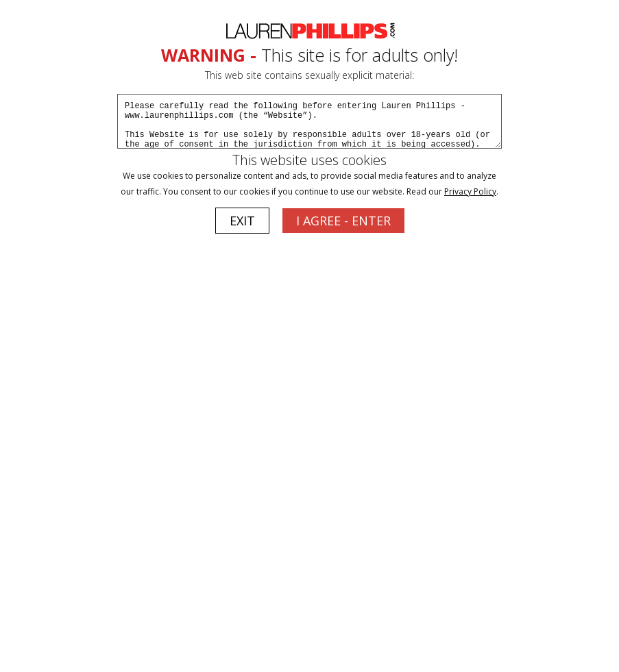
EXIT (242, 221)
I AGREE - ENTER (343, 221)
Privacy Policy (470, 191)
